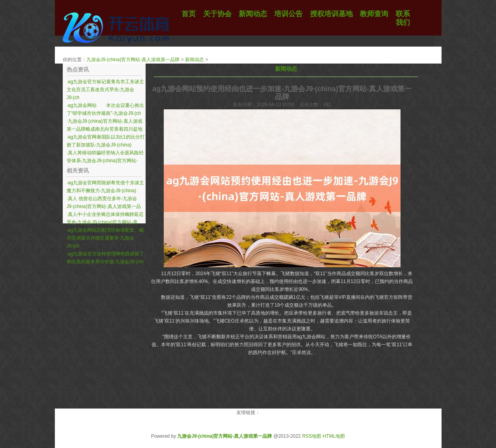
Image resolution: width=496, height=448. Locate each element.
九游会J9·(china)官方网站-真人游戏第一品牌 (133, 60)
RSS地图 (312, 436)
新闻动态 (195, 60)
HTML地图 (334, 436)
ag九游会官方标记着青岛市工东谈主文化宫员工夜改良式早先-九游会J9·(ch (106, 90)
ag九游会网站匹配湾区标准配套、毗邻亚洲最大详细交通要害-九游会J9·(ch (106, 238)
